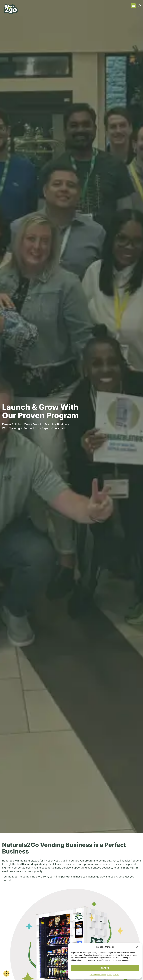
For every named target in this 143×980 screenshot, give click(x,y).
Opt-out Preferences (98, 975)
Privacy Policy (113, 975)
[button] (137, 947)
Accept (105, 968)
